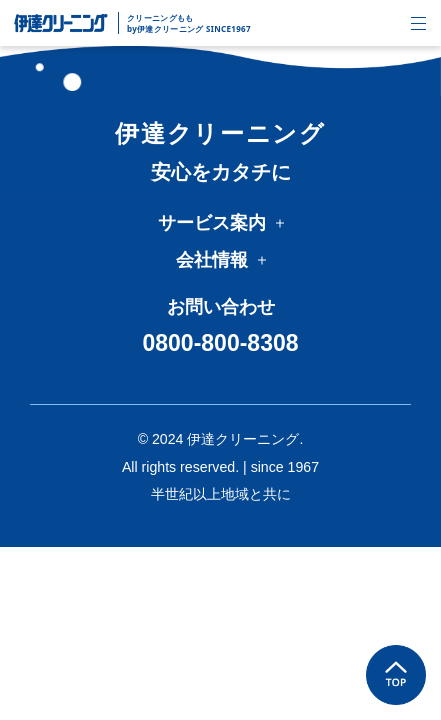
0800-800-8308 (220, 343)
